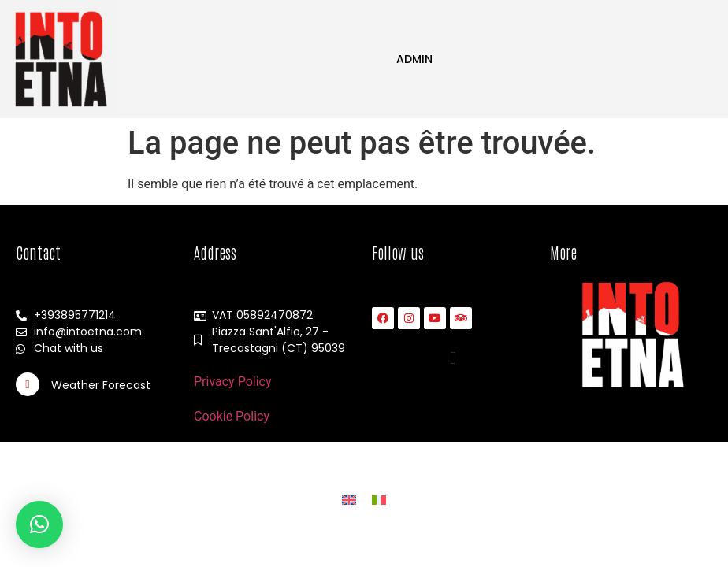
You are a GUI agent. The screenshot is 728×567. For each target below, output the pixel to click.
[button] (453, 358)
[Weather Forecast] (28, 384)
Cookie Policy (232, 416)
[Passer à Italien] (379, 500)
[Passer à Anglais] (349, 500)
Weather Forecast (101, 385)
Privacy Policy (233, 382)
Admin (414, 59)
